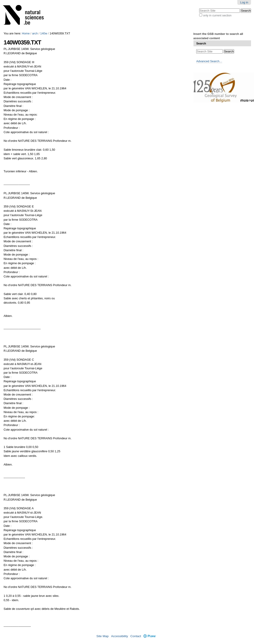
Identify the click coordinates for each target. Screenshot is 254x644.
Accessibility (119, 636)
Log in (244, 2)
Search (201, 43)
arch (35, 33)
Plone (150, 636)
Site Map (103, 636)
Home (26, 33)
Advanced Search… (209, 61)
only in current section (217, 15)
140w (44, 33)
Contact (136, 636)
